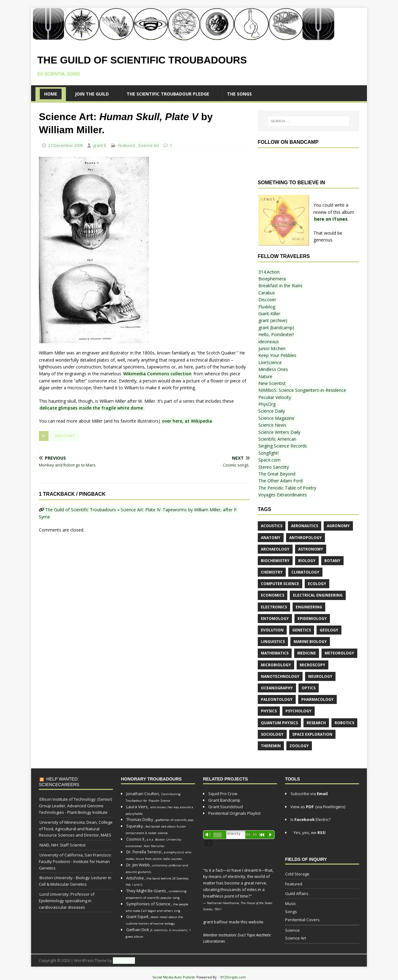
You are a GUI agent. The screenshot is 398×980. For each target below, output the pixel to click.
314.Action (269, 272)
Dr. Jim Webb (138, 865)
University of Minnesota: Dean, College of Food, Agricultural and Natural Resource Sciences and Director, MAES (76, 829)
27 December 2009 (65, 145)
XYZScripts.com (233, 977)
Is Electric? (310, 819)
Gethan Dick (138, 930)
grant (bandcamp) (276, 328)
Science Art (148, 145)
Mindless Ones (273, 369)
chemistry (272, 572)
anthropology (305, 538)
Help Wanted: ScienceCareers (59, 782)
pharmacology (317, 699)
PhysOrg (267, 404)
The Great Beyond (277, 474)
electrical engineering (318, 595)
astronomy (311, 549)
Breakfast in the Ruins (280, 286)
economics (273, 595)
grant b (100, 145)
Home (51, 94)
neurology (320, 676)
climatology (305, 572)
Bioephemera (272, 279)
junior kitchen (272, 348)
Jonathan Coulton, (143, 794)
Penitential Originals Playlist (234, 813)
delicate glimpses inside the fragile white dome (91, 408)
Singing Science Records (283, 446)
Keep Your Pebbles (277, 355)
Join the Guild (92, 94)
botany (332, 561)
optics (309, 688)
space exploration (312, 734)
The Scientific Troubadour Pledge (168, 94)
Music (291, 903)
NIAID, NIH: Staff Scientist (62, 845)
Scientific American (277, 439)
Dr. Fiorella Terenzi (144, 852)
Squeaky (135, 826)
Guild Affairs (297, 893)
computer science (280, 584)
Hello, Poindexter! (276, 334)
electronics (274, 607)
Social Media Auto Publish (174, 977)
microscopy (312, 665)
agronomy (338, 526)
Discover (267, 300)
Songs (291, 912)
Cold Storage (297, 874)
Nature (265, 376)
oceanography (277, 688)
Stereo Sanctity (274, 467)
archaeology (275, 549)
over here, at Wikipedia (187, 421)
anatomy (65, 436)
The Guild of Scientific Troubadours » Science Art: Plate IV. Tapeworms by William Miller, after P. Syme (138, 513)
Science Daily (272, 411)
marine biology (310, 642)
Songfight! (268, 453)
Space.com (269, 460)
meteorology (339, 653)
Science (292, 930)
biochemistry (275, 561)
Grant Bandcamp (224, 800)
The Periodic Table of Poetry (287, 488)
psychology (298, 711)
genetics (302, 630)
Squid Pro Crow (223, 794)
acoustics (272, 526)
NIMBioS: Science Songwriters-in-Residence (302, 390)
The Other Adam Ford (280, 481)
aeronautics (305, 526)
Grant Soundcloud (226, 807)
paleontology (277, 699)
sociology (272, 734)
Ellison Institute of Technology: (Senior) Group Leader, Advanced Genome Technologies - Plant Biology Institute (75, 806)
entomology (275, 619)
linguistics (273, 642)
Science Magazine (276, 418)
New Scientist (272, 383)
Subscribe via (309, 794)
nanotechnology (280, 676)
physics (269, 711)
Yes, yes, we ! (309, 832)
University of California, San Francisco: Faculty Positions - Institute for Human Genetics (75, 861)
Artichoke (135, 878)
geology (329, 630)
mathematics (275, 653)
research (316, 723)
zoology (299, 746)
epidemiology (312, 619)
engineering (309, 607)
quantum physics (279, 723)
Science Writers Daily (279, 432)
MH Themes (124, 961)
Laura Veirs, (137, 807)
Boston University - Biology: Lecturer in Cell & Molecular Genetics (75, 881)
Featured (126, 145)
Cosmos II (135, 839)
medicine (307, 653)
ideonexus (269, 342)
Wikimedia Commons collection (157, 374)
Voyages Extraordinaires (283, 495)
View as (302, 807)
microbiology (276, 665)
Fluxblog (267, 307)
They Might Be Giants (146, 891)
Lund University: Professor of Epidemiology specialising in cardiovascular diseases (67, 901)
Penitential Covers (302, 920)
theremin (271, 746)
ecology (317, 584)
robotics (344, 723)
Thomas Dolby (140, 819)
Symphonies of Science (148, 904)
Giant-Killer (269, 314)
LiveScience (270, 362)
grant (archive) (273, 320)
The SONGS (239, 94)
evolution (272, 630)
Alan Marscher (154, 846)
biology (307, 561)
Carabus (267, 293)
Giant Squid (137, 917)
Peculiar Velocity (275, 397)
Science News (272, 425)
